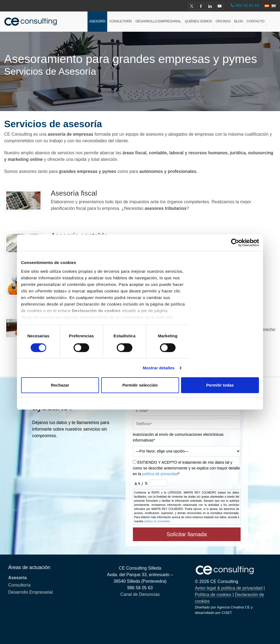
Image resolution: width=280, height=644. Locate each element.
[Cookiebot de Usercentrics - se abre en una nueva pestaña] (235, 243)
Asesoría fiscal (74, 193)
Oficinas (223, 21)
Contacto (256, 21)
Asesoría (97, 21)
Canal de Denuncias (140, 594)
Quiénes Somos (198, 21)
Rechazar (60, 385)
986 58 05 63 (247, 5)
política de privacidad (160, 474)
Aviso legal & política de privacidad (229, 588)
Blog (239, 21)
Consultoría (121, 21)
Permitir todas (220, 385)
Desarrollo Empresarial (158, 21)
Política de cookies (213, 595)
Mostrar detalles (159, 368)
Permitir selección (140, 385)
